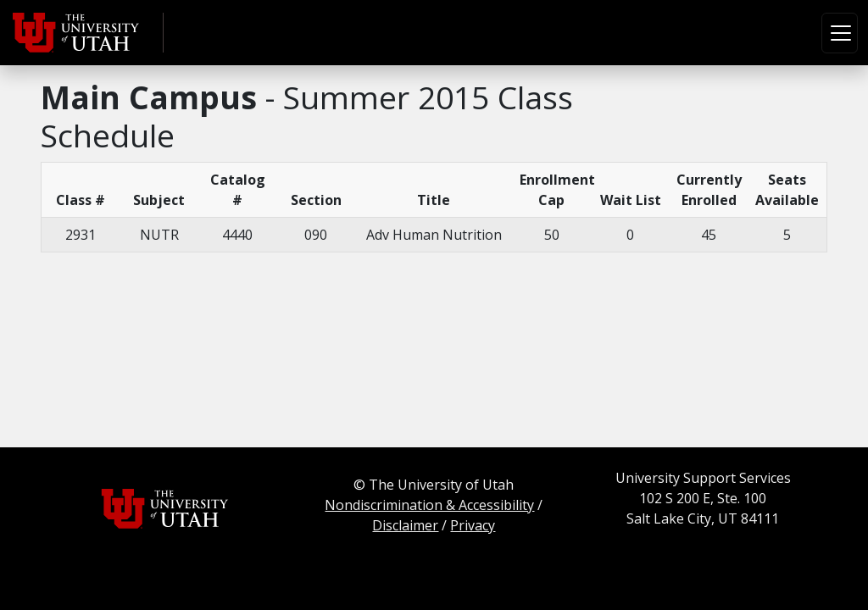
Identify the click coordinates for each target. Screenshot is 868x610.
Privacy (473, 525)
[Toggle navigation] (840, 33)
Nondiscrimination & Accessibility (429, 505)
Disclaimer (405, 525)
